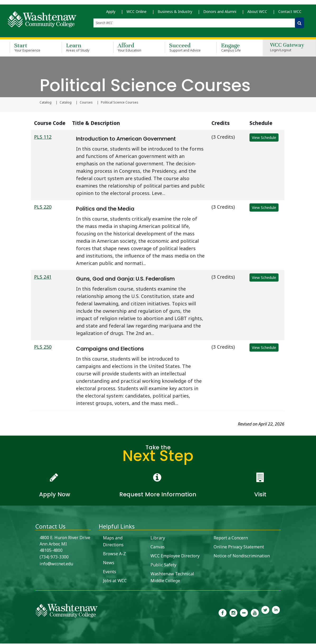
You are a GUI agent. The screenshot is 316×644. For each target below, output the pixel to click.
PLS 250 (43, 347)
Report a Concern (231, 538)
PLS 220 (43, 207)
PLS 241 (43, 277)
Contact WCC (290, 13)
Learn (80, 48)
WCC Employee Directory (175, 556)
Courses (86, 103)
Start (28, 48)
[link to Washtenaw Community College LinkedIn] (276, 613)
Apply (111, 13)
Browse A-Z (114, 554)
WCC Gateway (287, 48)
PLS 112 (43, 137)
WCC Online (136, 13)
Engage (235, 48)
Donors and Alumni (220, 13)
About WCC (257, 13)
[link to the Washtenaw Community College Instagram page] (233, 613)
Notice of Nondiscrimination (242, 556)
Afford (131, 48)
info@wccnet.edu (56, 564)
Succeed (183, 48)
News (109, 563)
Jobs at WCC (115, 581)
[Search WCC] (300, 25)
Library (158, 538)
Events (110, 572)
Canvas (158, 547)
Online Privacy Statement (239, 547)
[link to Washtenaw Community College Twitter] (265, 613)
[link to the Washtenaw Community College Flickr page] (244, 613)
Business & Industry (175, 13)
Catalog (46, 103)
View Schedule (264, 138)
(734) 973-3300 (54, 557)
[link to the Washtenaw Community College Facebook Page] (223, 613)
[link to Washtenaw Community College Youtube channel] (254, 613)
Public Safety (163, 565)
